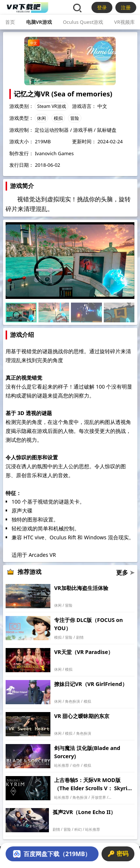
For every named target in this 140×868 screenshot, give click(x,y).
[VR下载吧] (27, 7)
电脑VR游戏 (39, 22)
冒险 (75, 118)
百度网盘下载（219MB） (52, 854)
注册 (126, 7)
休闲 (41, 118)
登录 (102, 7)
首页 (10, 22)
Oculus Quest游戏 (83, 22)
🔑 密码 (118, 853)
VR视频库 (125, 22)
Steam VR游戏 (51, 106)
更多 (125, 572)
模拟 (58, 118)
